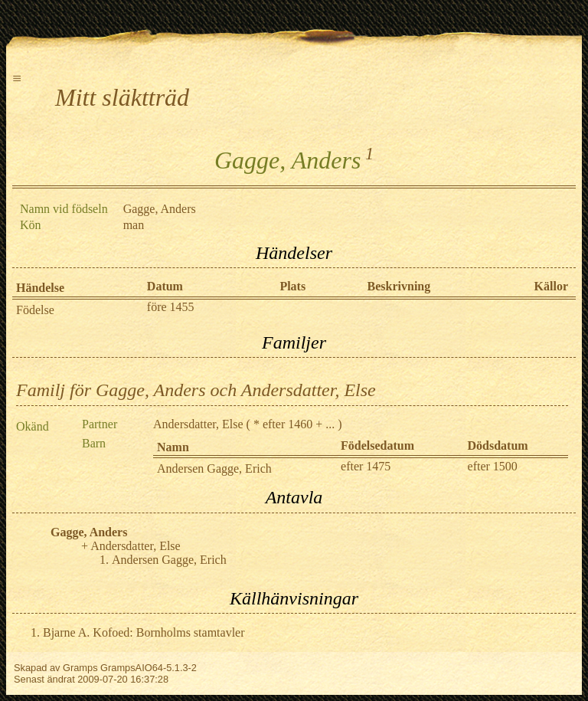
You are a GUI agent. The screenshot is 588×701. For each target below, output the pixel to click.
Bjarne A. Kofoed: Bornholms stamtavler (144, 632)
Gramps (80, 668)
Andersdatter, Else (198, 424)
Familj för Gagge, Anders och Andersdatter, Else (196, 390)
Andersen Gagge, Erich (214, 468)
